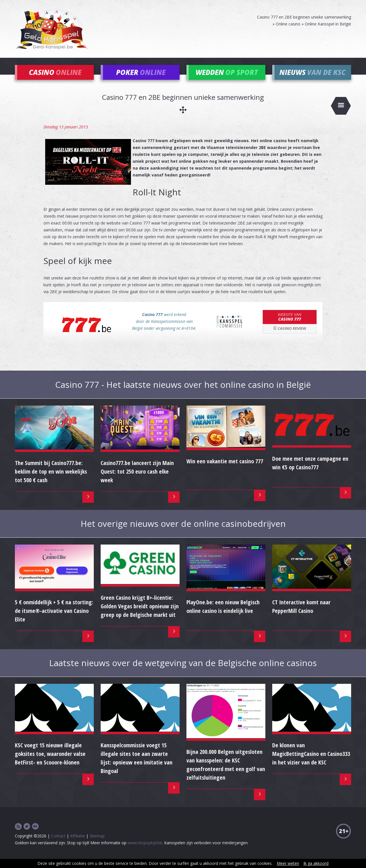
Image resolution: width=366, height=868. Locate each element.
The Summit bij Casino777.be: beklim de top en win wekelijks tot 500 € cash (51, 479)
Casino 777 (290, 325)
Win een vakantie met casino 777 (225, 469)
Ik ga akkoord (316, 863)
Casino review (290, 336)
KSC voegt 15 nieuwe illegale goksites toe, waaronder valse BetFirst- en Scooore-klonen (50, 762)
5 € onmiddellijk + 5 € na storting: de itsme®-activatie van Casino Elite (54, 618)
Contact (58, 844)
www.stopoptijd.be (145, 851)
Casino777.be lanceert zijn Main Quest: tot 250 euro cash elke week (137, 479)
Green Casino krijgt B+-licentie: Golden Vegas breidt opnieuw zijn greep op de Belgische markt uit (140, 614)
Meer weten (288, 863)
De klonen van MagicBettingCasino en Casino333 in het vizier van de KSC (311, 762)
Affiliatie (77, 844)
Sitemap (97, 844)
